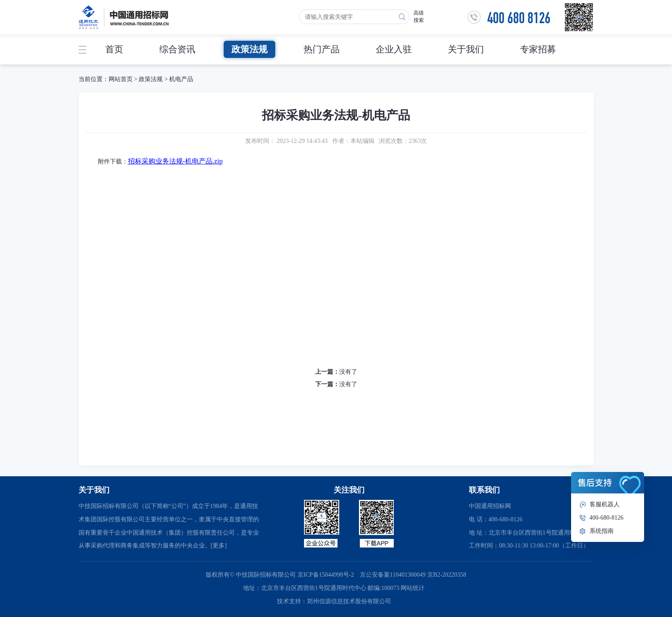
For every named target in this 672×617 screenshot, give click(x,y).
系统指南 (602, 531)
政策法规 (249, 49)
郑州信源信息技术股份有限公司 (349, 601)
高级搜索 (419, 17)
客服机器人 (605, 504)
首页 (114, 49)
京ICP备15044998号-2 (326, 575)
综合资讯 (177, 49)
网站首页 (121, 79)
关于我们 (466, 49)
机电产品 (181, 79)
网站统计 (413, 588)
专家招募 (538, 49)
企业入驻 (394, 49)
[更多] (219, 546)
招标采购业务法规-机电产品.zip (175, 161)
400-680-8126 (607, 518)
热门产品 (322, 49)
